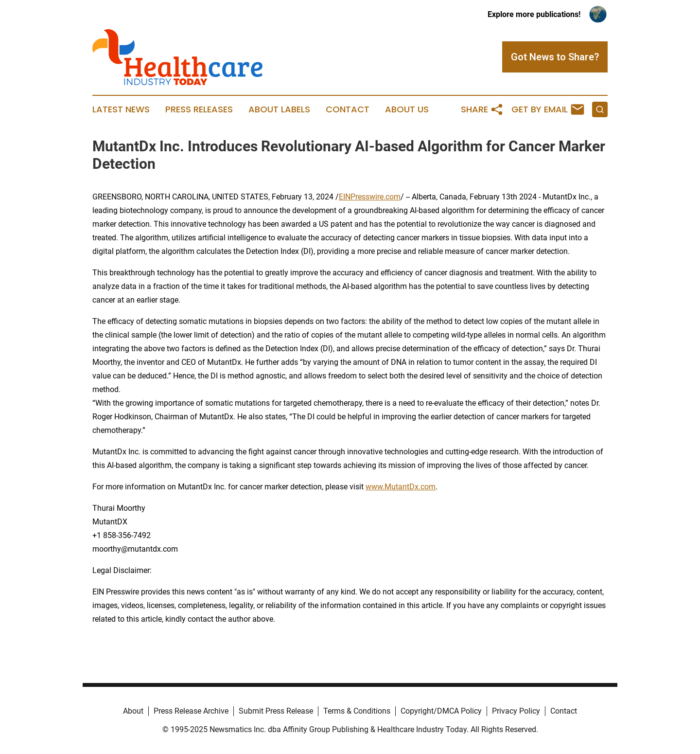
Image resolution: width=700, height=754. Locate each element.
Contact (348, 109)
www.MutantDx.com (401, 487)
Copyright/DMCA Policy (441, 711)
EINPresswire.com (370, 197)
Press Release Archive (191, 711)
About (133, 711)
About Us (407, 109)
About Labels (279, 109)
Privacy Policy (516, 711)
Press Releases (199, 109)
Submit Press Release (276, 711)
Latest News (121, 109)
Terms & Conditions (357, 711)
